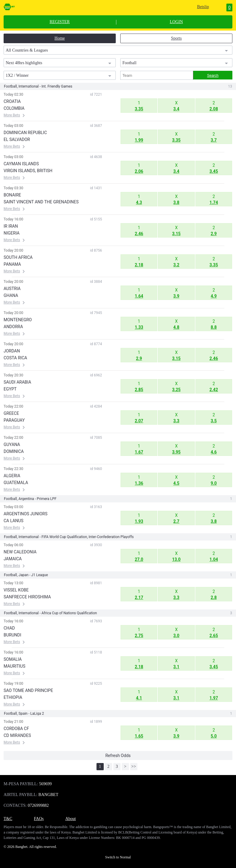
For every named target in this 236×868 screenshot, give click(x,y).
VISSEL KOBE (16, 590)
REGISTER (60, 22)
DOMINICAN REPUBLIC (25, 133)
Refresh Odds (118, 756)
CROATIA (12, 101)
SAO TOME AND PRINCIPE (28, 690)
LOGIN (176, 22)
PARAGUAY (14, 420)
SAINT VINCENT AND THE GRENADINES (41, 202)
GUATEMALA (16, 483)
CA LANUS (14, 521)
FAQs (39, 819)
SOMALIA (13, 659)
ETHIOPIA (13, 697)
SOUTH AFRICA (18, 257)
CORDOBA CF (16, 729)
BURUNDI (12, 635)
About (70, 819)
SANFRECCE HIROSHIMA (27, 597)
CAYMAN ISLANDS (21, 164)
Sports (176, 38)
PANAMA (12, 264)
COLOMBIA (14, 108)
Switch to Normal (118, 857)
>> (134, 766)
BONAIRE (12, 195)
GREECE (11, 413)
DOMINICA (14, 451)
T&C (8, 819)
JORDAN (12, 351)
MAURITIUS (14, 666)
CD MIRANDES (17, 735)
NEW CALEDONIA (20, 552)
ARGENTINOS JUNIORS (26, 514)
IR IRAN (11, 226)
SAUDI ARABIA (17, 382)
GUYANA (12, 444)
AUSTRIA (12, 289)
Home (60, 38)
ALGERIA (12, 476)
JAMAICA (13, 559)
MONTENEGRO (18, 320)
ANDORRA (13, 327)
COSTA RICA (15, 358)
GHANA (11, 295)
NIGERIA (12, 233)
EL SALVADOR (17, 139)
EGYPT (10, 389)
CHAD (9, 628)
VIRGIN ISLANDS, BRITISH (28, 171)
